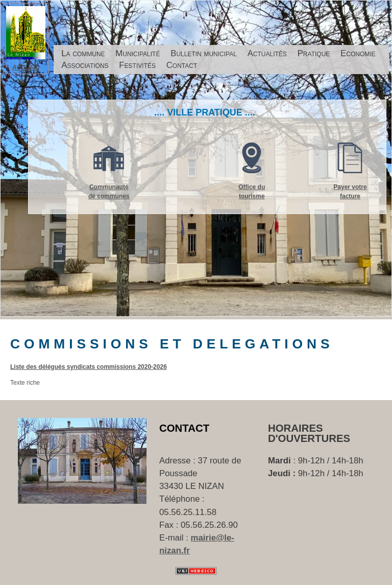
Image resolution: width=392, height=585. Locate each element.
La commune (83, 53)
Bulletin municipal (204, 53)
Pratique (314, 53)
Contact (182, 65)
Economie (358, 53)
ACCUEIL (26, 67)
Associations (85, 65)
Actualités (267, 53)
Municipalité (138, 53)
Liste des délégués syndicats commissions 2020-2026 (89, 367)
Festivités (137, 65)
